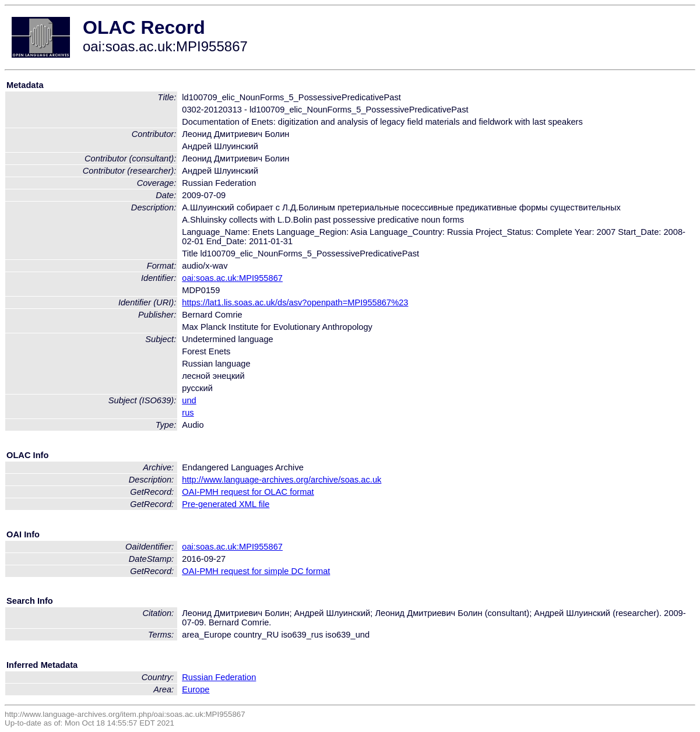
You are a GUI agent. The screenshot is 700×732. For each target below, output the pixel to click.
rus (188, 413)
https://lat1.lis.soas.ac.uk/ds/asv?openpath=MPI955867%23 (295, 302)
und (189, 400)
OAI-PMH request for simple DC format (256, 571)
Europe (196, 689)
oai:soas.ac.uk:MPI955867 (232, 278)
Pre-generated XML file (226, 504)
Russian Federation (219, 677)
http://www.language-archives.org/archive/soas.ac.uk (282, 480)
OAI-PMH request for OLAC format (248, 492)
